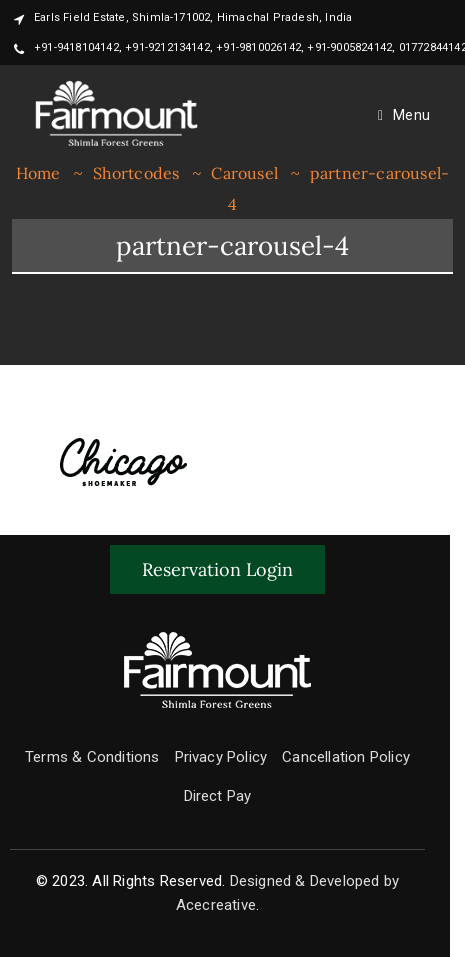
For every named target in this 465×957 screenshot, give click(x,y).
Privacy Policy (221, 757)
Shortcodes (136, 173)
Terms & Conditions (92, 757)
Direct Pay (218, 796)
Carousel (244, 173)
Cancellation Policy (346, 757)
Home (38, 173)
